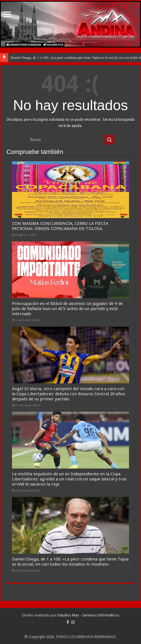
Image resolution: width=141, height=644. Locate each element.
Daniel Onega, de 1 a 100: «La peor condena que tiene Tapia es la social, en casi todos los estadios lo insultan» (70, 562)
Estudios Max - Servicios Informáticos (88, 615)
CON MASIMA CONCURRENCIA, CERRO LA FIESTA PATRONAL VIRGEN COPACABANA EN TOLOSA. (60, 226)
